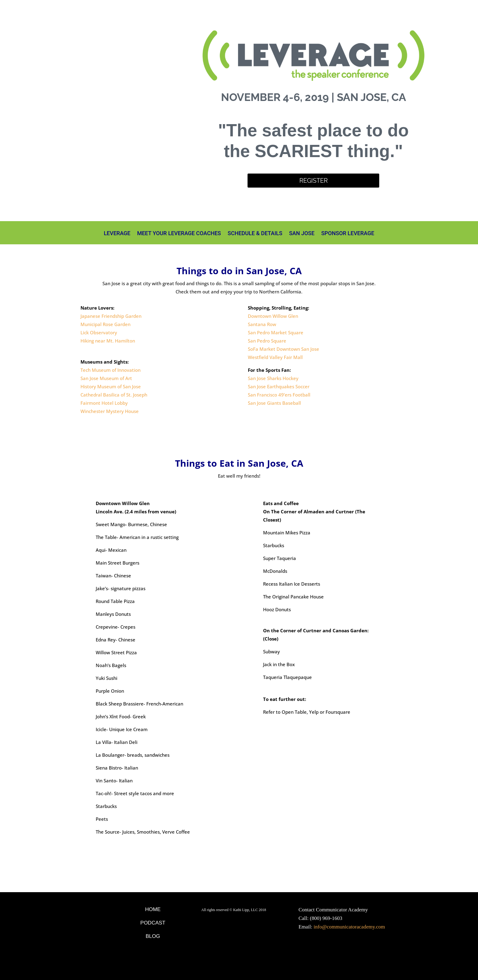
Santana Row (262, 324)
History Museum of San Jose (111, 386)
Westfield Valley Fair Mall (275, 357)
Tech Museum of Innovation (111, 370)
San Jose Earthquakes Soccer (279, 386)
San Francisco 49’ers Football (279, 395)
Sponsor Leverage (348, 234)
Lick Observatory (99, 332)
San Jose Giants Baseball (274, 403)
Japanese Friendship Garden (111, 316)
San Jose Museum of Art (106, 378)
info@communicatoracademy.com (349, 927)
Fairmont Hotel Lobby (104, 403)
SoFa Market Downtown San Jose (284, 349)
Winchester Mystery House (110, 411)
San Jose (302, 234)
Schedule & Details (255, 234)
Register (314, 181)
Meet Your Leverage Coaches (179, 234)
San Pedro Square (267, 341)
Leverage (117, 234)
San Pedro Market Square (276, 332)
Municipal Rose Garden (105, 324)
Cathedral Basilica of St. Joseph (114, 395)
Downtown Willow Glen (273, 316)
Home (153, 909)
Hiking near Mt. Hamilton (108, 341)
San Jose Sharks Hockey (273, 378)
